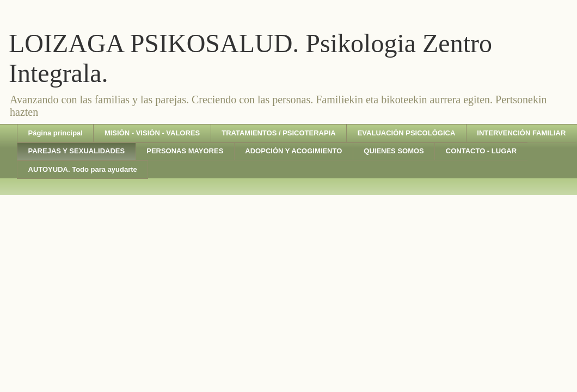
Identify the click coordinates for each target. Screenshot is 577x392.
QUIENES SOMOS (394, 151)
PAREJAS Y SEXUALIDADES (77, 151)
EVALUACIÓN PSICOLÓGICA (407, 133)
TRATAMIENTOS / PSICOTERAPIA (278, 133)
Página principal (56, 133)
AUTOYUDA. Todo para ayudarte (83, 169)
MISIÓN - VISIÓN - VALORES (152, 133)
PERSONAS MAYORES (185, 151)
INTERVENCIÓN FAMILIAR (521, 133)
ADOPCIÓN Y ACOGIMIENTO (293, 151)
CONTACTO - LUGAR (481, 151)
